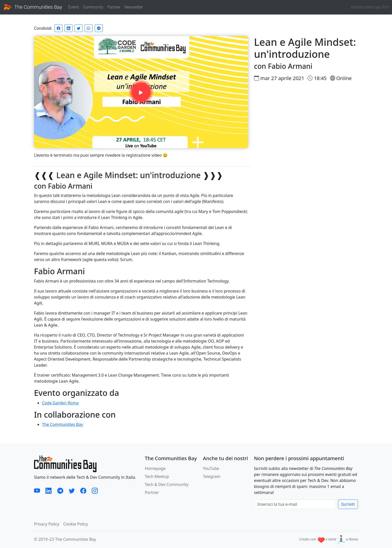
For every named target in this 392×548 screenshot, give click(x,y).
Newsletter (133, 7)
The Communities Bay (33, 7)
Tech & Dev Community (167, 484)
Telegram (211, 476)
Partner (114, 7)
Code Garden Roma (60, 403)
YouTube (211, 468)
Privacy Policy (47, 524)
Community (93, 7)
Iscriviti (348, 504)
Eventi (74, 7)
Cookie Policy (76, 524)
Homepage (155, 468)
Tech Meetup (157, 476)
